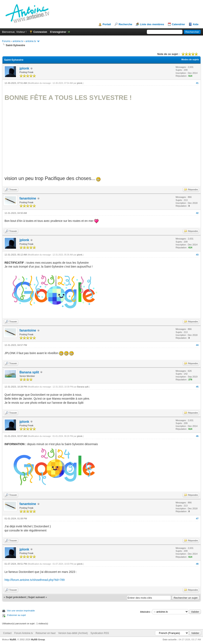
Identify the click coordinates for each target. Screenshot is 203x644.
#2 (197, 213)
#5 (197, 387)
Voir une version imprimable (21, 611)
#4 (197, 345)
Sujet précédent (16, 597)
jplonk (24, 68)
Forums (6, 41)
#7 (197, 519)
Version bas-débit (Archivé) (73, 633)
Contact (7, 633)
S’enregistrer (58, 32)
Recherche (125, 24)
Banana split (29, 372)
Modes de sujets (190, 59)
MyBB (13, 639)
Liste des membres (152, 24)
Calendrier (178, 24)
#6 (197, 436)
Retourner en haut (46, 633)
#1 (197, 83)
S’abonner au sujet (16, 615)
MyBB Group (38, 639)
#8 (197, 564)
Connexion (40, 32)
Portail (107, 24)
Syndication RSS (100, 633)
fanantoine (28, 198)
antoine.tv (18, 41)
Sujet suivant (36, 597)
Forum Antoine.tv (24, 633)
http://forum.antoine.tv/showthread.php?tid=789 (35, 580)
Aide (196, 24)
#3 (197, 255)
